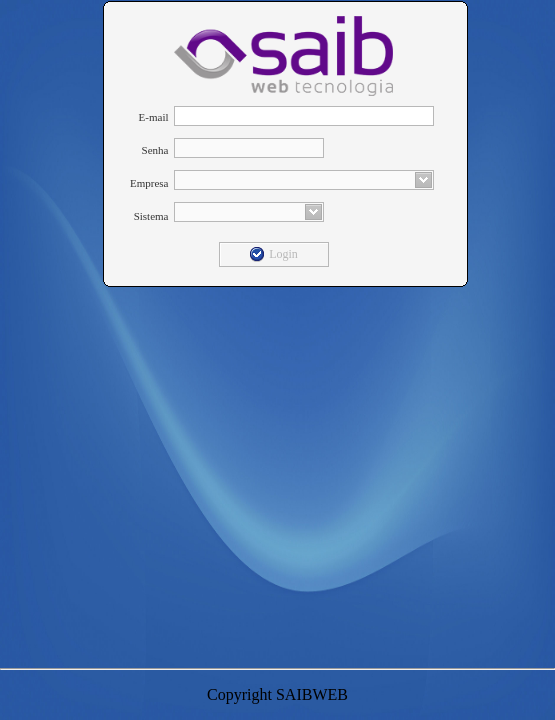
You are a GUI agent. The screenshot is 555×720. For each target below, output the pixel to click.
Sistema (151, 216)
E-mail (154, 117)
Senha (155, 150)
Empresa (149, 183)
